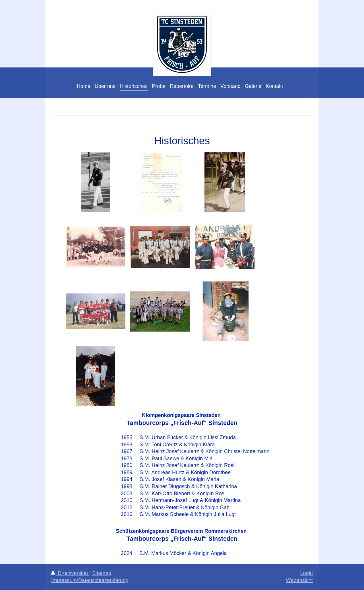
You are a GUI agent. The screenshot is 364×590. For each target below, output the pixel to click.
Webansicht (299, 580)
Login (306, 573)
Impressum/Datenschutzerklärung (90, 580)
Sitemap (102, 573)
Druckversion (70, 573)
